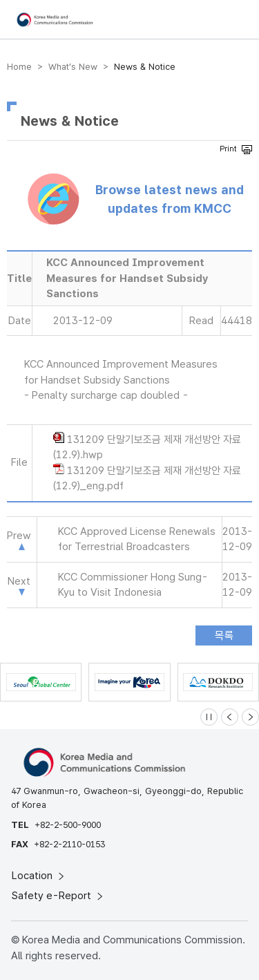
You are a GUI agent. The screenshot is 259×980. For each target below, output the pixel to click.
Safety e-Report (58, 896)
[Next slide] (250, 717)
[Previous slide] (230, 717)
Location (39, 876)
